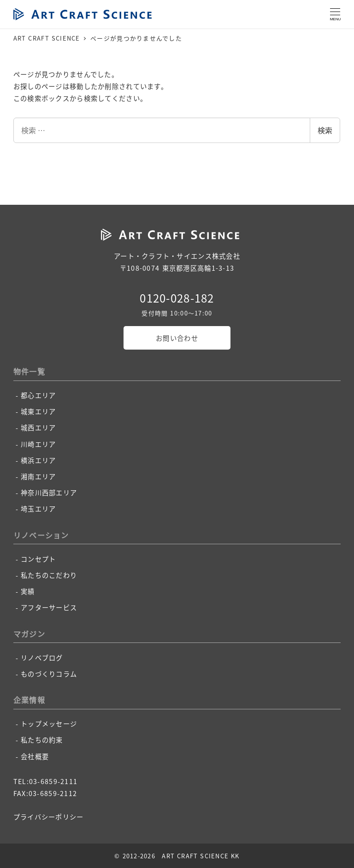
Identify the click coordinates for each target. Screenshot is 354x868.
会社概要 (35, 756)
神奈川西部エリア (49, 493)
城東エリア (38, 411)
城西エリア (38, 428)
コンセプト (38, 559)
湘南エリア (38, 476)
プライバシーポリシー (49, 817)
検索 (325, 130)
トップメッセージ (49, 724)
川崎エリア (38, 444)
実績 (28, 591)
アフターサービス (49, 607)
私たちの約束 (42, 740)
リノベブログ (42, 658)
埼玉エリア (38, 509)
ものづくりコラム (49, 674)
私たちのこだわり (49, 575)
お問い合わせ (177, 338)
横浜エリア (38, 460)
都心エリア (38, 395)
